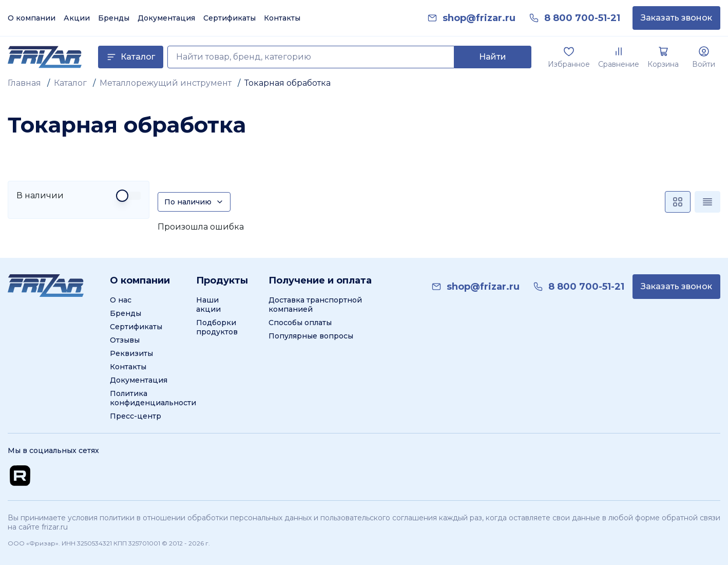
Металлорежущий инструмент (166, 83)
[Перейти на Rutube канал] (20, 476)
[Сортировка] (194, 202)
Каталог (70, 83)
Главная (24, 83)
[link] (479, 18)
